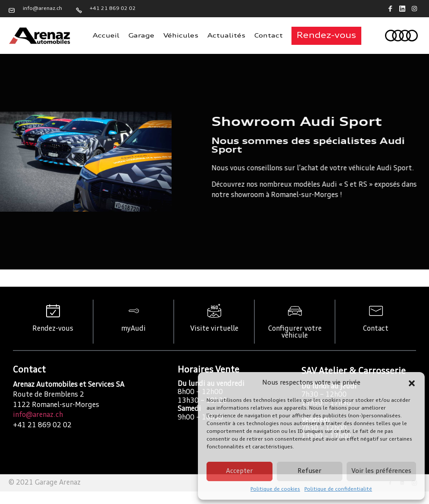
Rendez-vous (53, 329)
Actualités (226, 36)
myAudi (133, 329)
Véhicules (181, 36)
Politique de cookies (275, 489)
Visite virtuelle (214, 329)
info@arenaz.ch (38, 415)
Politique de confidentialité (338, 489)
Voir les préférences (381, 471)
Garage (141, 36)
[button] (412, 383)
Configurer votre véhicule (295, 332)
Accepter (239, 471)
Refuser (309, 471)
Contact (269, 36)
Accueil (106, 36)
